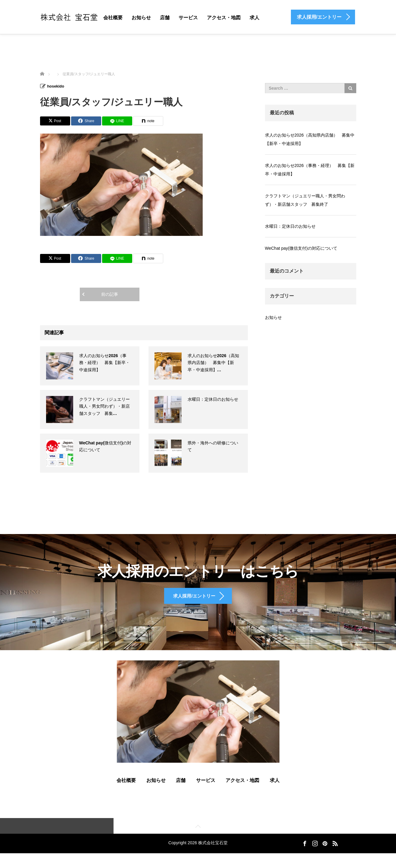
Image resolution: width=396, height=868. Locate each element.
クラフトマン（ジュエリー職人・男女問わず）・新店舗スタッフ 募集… (104, 406)
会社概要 (113, 18)
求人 (254, 18)
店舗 (165, 18)
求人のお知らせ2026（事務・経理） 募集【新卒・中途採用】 (104, 363)
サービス (188, 18)
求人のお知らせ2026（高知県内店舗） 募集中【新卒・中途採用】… (213, 363)
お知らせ (141, 18)
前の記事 (110, 294)
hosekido (56, 86)
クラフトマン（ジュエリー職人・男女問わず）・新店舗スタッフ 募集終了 (305, 200)
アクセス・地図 (224, 18)
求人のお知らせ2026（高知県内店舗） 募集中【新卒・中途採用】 (310, 139)
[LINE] (117, 121)
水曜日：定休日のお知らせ (213, 399)
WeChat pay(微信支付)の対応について (301, 248)
